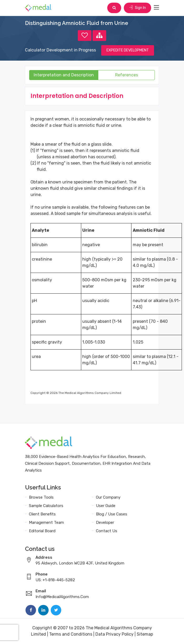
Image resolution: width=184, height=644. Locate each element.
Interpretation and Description (64, 75)
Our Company (108, 497)
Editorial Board (42, 531)
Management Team (46, 522)
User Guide (106, 506)
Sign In (137, 8)
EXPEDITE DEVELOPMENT (128, 50)
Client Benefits (42, 514)
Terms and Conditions (71, 634)
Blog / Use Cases (112, 514)
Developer (105, 522)
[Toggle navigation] (156, 8)
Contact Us (107, 531)
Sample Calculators (46, 506)
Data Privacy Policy (114, 634)
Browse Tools (41, 497)
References (127, 75)
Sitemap (145, 634)
